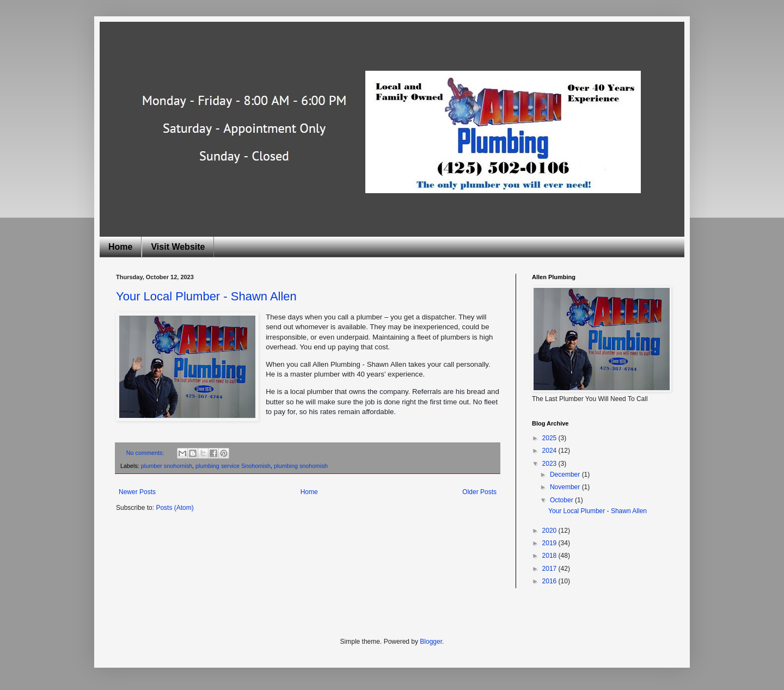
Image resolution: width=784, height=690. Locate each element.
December (566, 475)
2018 (550, 556)
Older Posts (479, 492)
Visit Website (178, 247)
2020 (550, 531)
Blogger (431, 642)
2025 (550, 438)
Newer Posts (137, 492)
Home (120, 247)
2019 (550, 543)
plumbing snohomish (301, 466)
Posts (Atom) (174, 508)
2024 (550, 451)
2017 (550, 569)
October (562, 500)
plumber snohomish (167, 466)
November (566, 487)
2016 (550, 581)
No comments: (146, 453)
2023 (550, 464)
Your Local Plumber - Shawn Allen (206, 296)
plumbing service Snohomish (233, 466)
